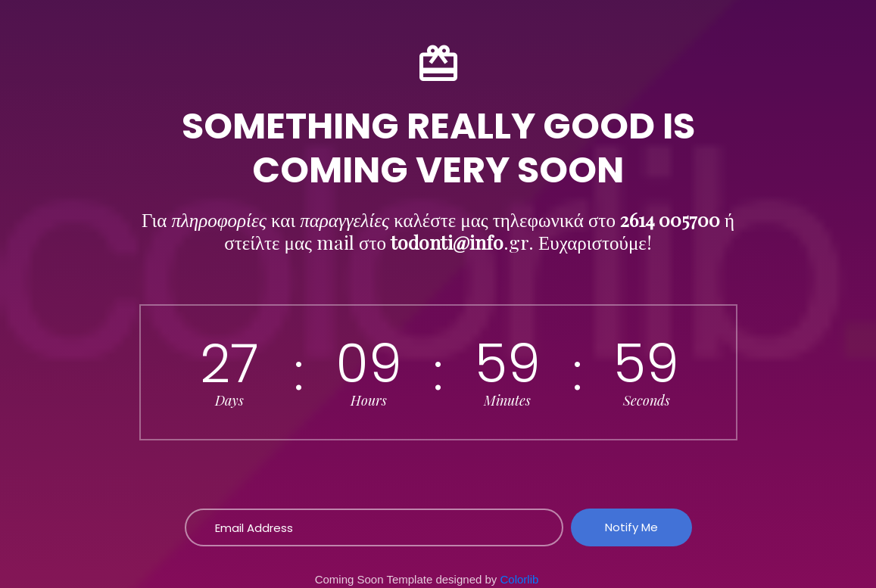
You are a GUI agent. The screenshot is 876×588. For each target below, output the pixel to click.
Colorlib (520, 579)
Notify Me (631, 527)
